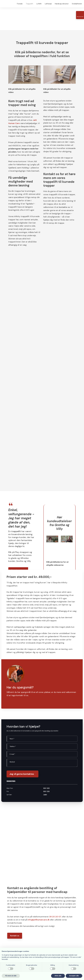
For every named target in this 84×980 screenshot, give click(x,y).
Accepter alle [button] (74, 976)
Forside (20, 4)
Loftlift (39, 4)
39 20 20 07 (55, 831)
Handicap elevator (62, 4)
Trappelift (29, 4)
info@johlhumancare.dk (39, 834)
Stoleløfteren (77, 4)
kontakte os (64, 207)
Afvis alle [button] (58, 976)
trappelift (16, 445)
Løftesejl (48, 4)
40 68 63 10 (21, 903)
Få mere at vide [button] (11, 976)
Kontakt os (15, 850)
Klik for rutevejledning (52, 889)
